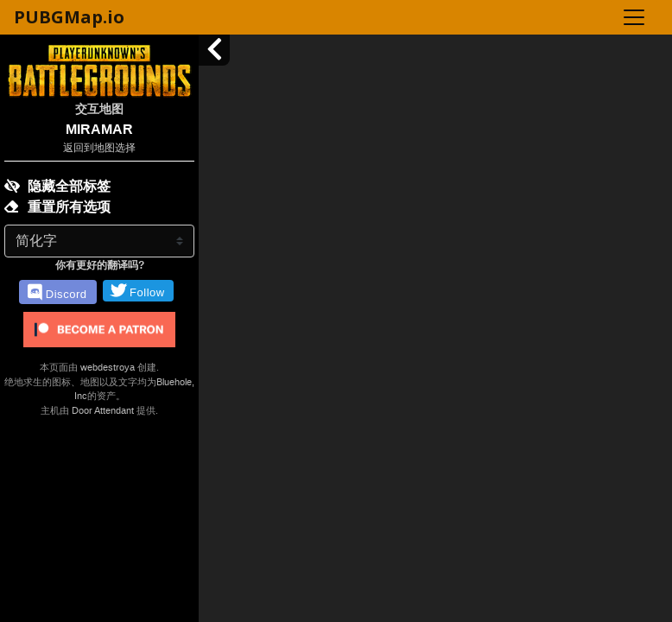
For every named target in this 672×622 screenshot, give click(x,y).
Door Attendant (103, 410)
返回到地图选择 (99, 148)
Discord (57, 292)
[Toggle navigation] (634, 17)
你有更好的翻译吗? (100, 265)
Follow (138, 291)
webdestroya (108, 367)
